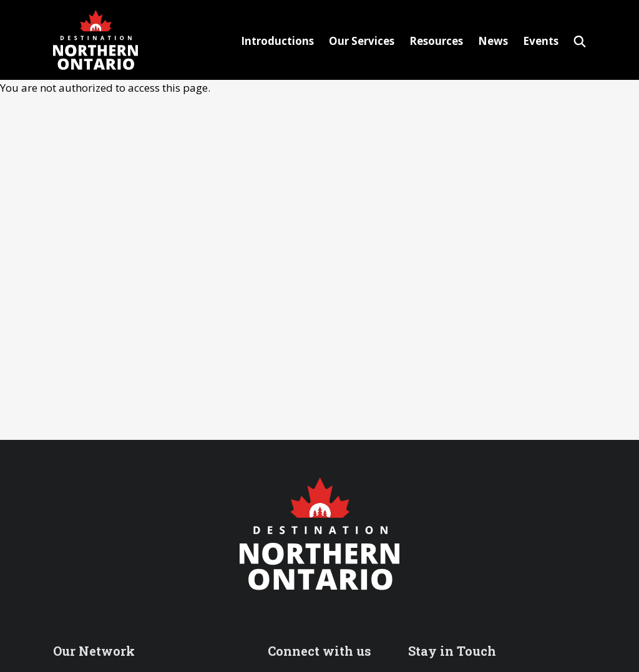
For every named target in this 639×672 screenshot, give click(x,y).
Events (541, 41)
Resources (436, 41)
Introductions (277, 41)
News (493, 41)
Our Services (362, 41)
